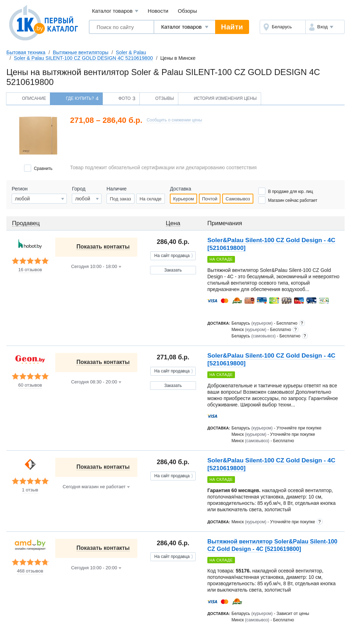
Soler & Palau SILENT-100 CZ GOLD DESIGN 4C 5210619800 (83, 58)
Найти (232, 27)
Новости (158, 11)
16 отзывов (30, 270)
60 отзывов (30, 385)
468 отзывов (30, 571)
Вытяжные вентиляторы (80, 52)
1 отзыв (30, 490)
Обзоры (188, 11)
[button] (325, 27)
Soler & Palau (131, 52)
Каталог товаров (115, 11)
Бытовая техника (26, 52)
